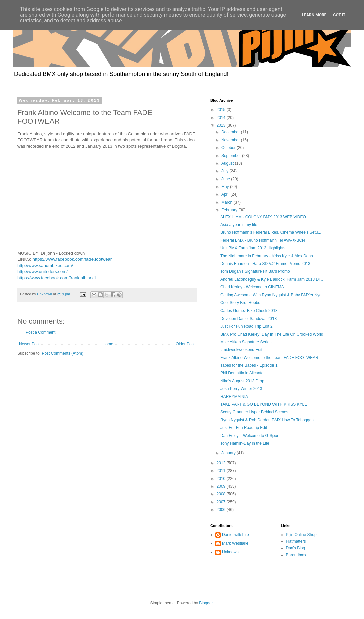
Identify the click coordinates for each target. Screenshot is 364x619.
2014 (222, 118)
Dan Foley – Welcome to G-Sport (250, 436)
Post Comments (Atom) (63, 353)
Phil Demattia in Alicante (242, 373)
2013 (222, 125)
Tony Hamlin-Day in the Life (245, 443)
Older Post (185, 344)
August (228, 163)
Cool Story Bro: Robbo (240, 303)
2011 (222, 471)
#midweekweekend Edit (241, 350)
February (230, 210)
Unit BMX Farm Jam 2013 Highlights (253, 248)
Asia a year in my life (239, 225)
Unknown (230, 552)
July (226, 171)
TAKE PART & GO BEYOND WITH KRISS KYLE (264, 404)
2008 (222, 494)
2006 (222, 510)
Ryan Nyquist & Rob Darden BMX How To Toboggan (267, 420)
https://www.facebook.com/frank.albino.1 (57, 278)
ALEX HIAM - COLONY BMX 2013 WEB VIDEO (263, 217)
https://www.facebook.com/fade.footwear (72, 259)
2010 (222, 479)
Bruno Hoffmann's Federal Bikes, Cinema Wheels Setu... (271, 232)
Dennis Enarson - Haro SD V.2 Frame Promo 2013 (265, 264)
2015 (222, 110)
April (226, 194)
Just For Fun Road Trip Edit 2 (247, 326)
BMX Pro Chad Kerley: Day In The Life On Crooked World (272, 334)
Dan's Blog (296, 548)
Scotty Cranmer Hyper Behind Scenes (254, 412)
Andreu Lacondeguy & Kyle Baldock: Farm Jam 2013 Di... (272, 279)
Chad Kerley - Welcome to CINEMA (252, 287)
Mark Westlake (235, 543)
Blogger (206, 603)
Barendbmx (296, 555)
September (232, 156)
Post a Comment (41, 332)
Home (108, 344)
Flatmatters (296, 541)
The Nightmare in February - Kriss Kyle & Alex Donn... (268, 256)
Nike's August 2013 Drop (242, 381)
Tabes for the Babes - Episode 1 (249, 365)
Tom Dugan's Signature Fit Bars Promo (255, 271)
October (229, 148)
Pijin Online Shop (301, 535)
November (231, 140)
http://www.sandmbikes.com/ (45, 266)
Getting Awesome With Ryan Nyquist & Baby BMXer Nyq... (273, 295)
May (226, 187)
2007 (222, 502)
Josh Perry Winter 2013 (241, 389)
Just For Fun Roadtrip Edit (244, 428)
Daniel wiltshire (236, 535)
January (229, 453)
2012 (222, 463)
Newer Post (29, 344)
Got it (339, 15)
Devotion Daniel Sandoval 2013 (248, 319)
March (228, 202)
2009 (222, 486)
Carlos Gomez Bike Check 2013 (249, 311)
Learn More (314, 15)
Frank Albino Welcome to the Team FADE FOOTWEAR (269, 358)
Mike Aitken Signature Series (246, 342)
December (231, 132)
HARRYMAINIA (234, 397)
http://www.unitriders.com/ (43, 272)
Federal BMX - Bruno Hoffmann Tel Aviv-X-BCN (263, 240)
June (226, 179)
